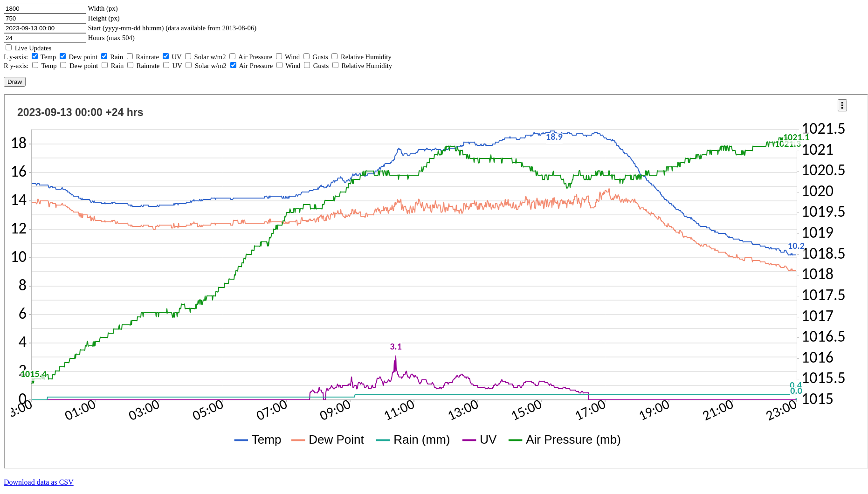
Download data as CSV (39, 482)
